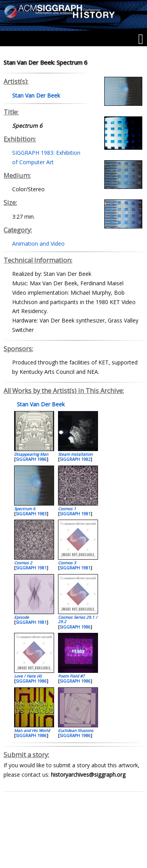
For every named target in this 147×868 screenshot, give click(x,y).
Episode (22, 617)
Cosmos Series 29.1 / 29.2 (78, 619)
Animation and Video (38, 244)
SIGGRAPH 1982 (75, 459)
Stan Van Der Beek (40, 404)
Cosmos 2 (23, 563)
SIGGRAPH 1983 (31, 514)
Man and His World (32, 730)
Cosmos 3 (67, 563)
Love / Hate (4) (28, 676)
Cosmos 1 (67, 509)
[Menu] (141, 39)
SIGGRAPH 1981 (75, 514)
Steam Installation (75, 454)
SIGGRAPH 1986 (31, 459)
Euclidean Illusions (76, 730)
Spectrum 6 (25, 509)
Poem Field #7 (71, 676)
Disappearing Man (31, 454)
